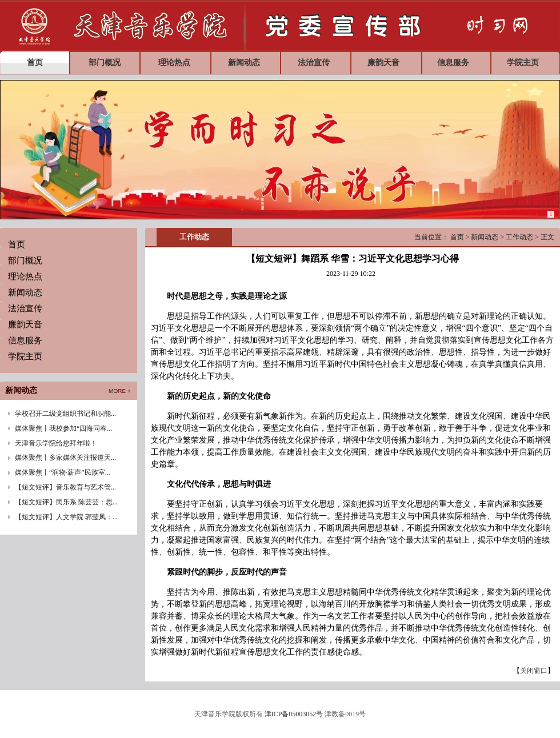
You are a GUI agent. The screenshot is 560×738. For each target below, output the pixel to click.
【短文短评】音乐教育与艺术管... (65, 487)
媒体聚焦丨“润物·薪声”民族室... (63, 472)
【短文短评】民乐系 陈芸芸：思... (66, 502)
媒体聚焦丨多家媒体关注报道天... (65, 458)
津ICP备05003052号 (294, 714)
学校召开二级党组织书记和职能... (65, 414)
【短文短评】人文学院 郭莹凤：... (66, 517)
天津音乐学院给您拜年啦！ (56, 443)
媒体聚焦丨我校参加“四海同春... (63, 428)
